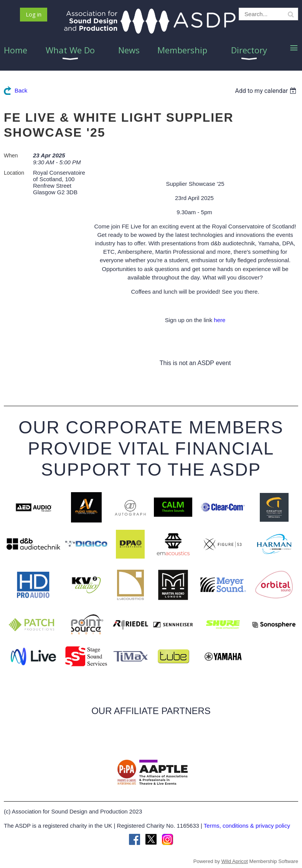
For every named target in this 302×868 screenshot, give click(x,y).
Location (14, 173)
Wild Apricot (235, 861)
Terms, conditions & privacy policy (247, 826)
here (219, 320)
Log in (34, 14)
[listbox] (267, 91)
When (11, 155)
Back (21, 90)
